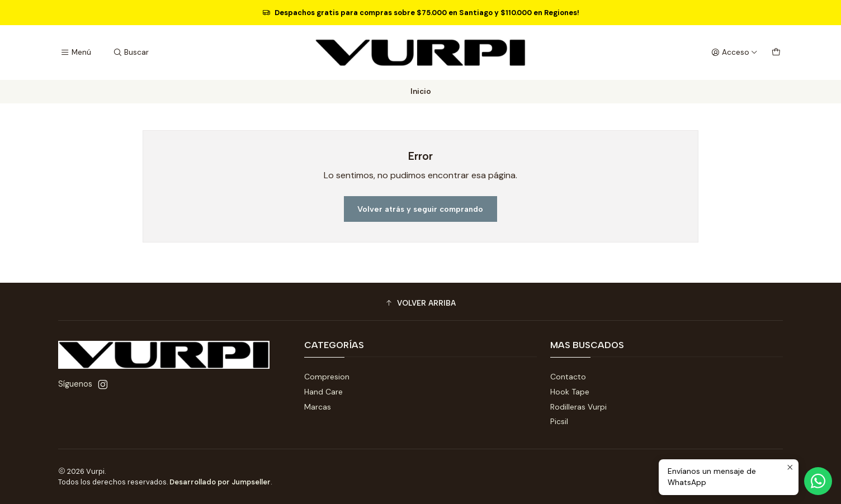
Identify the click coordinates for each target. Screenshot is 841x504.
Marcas (318, 407)
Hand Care (323, 392)
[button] (421, 303)
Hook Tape (570, 392)
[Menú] (76, 53)
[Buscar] (130, 53)
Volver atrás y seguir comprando (420, 209)
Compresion (327, 377)
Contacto (568, 377)
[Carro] (776, 53)
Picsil (559, 421)
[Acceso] (734, 53)
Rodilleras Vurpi (578, 407)
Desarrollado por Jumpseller (220, 482)
